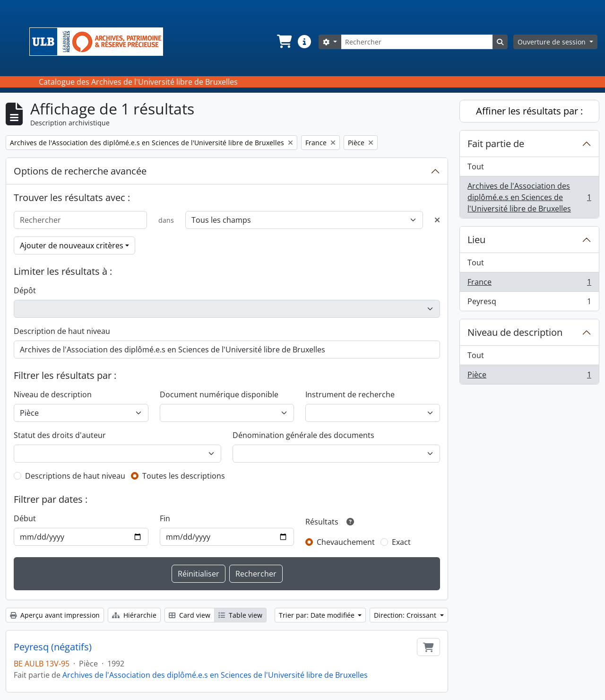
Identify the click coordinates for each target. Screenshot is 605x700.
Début (25, 518)
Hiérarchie (134, 615)
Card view (190, 615)
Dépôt (25, 290)
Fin (165, 518)
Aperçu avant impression (55, 615)
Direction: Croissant (406, 615)
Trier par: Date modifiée (318, 615)
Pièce (529, 376)
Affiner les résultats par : (529, 111)
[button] (284, 42)
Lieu (476, 240)
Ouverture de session (553, 42)
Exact (401, 542)
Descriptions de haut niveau (75, 476)
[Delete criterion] (437, 220)
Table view (240, 615)
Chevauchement (346, 542)
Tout (476, 166)
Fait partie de (496, 144)
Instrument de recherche (350, 394)
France (529, 284)
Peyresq (529, 303)
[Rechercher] (417, 42)
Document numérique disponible (219, 394)
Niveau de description (53, 394)
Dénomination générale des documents (303, 435)
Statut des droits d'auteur (60, 435)
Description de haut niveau (62, 331)
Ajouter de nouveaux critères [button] (72, 245)
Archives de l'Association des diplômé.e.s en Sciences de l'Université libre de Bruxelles (215, 675)
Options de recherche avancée (80, 171)
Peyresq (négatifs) (53, 647)
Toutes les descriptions (184, 476)
